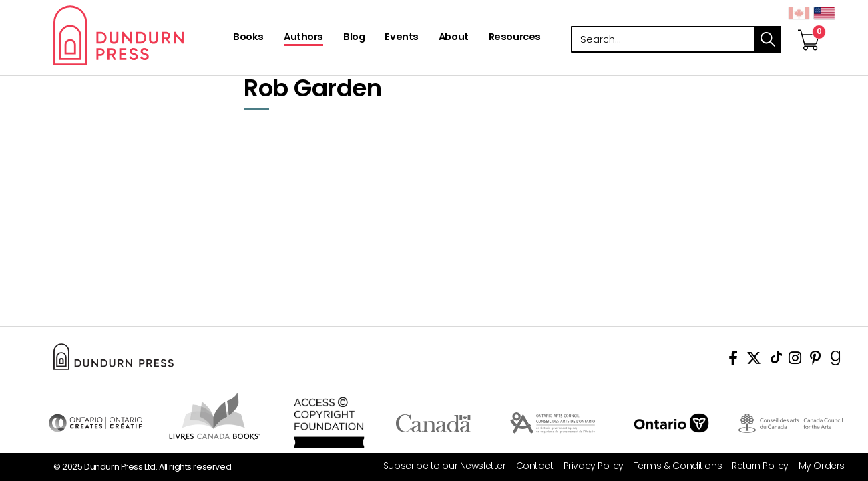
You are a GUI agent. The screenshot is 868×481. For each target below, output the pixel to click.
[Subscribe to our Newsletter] (440, 466)
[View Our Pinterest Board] (816, 360)
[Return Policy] (755, 466)
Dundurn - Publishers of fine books (142, 35)
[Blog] (354, 38)
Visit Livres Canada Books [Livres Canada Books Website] (215, 416)
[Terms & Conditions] (673, 466)
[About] (454, 38)
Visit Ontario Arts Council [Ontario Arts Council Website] (553, 423)
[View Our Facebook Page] (733, 360)
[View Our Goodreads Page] (836, 360)
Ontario (671, 423)
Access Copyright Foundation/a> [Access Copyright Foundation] (329, 423)
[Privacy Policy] (589, 466)
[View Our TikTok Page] (776, 360)
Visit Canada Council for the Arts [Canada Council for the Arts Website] (791, 423)
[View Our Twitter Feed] (754, 360)
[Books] (248, 38)
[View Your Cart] (809, 26)
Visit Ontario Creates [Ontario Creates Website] (95, 423)
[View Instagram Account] (795, 360)
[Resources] (515, 38)
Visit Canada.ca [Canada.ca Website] (434, 423)
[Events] (401, 38)
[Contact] (530, 466)
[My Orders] (817, 466)
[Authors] (303, 38)
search (768, 39)
